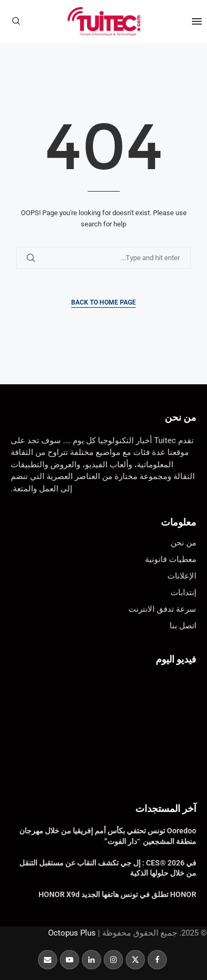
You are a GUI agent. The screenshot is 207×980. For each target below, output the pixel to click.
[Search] (16, 21)
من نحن (181, 417)
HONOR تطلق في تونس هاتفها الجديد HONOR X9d (117, 894)
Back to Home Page (103, 302)
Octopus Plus (72, 933)
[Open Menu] (197, 21)
